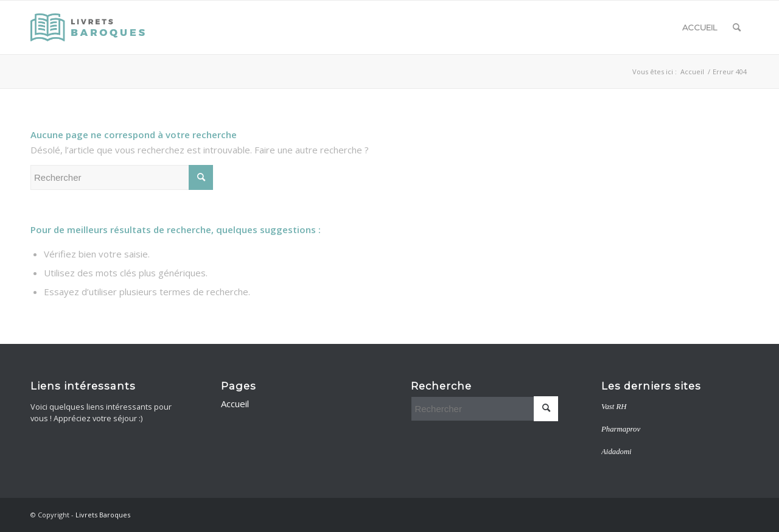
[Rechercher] (737, 27)
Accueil (700, 27)
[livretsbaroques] (89, 27)
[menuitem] (737, 27)
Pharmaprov (621, 429)
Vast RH (614, 407)
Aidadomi (617, 452)
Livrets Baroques (103, 515)
